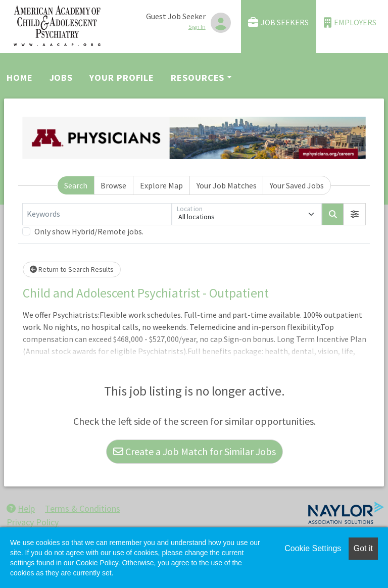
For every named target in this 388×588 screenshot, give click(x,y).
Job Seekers (278, 22)
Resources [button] (198, 78)
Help (21, 508)
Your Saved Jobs (297, 185)
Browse (113, 185)
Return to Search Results (72, 269)
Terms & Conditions (83, 508)
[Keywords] (97, 214)
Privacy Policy (33, 522)
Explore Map (161, 185)
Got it (363, 548)
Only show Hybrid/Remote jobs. (89, 231)
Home (20, 78)
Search (76, 185)
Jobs (61, 78)
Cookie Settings (313, 548)
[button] (355, 214)
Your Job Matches (227, 185)
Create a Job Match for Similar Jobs (195, 451)
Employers (350, 22)
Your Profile (122, 78)
